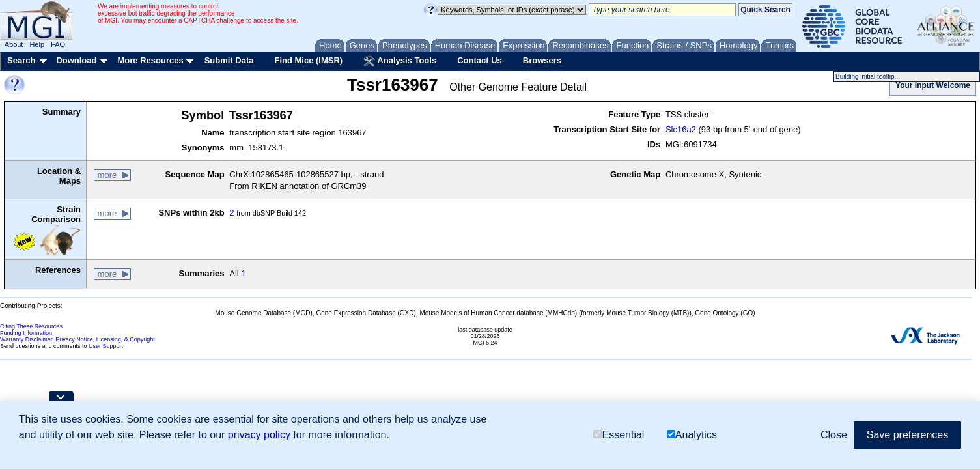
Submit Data (229, 60)
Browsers (542, 60)
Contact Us (480, 60)
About (14, 44)
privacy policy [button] (259, 435)
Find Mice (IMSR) (308, 60)
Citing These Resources (31, 326)
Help (37, 44)
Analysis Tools (400, 61)
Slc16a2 (681, 129)
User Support (106, 346)
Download (76, 60)
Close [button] (834, 435)
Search (21, 60)
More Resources (150, 60)
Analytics (692, 435)
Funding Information (26, 333)
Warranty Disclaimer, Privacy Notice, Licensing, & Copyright (77, 339)
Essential (619, 435)
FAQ (58, 44)
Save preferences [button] (907, 435)
